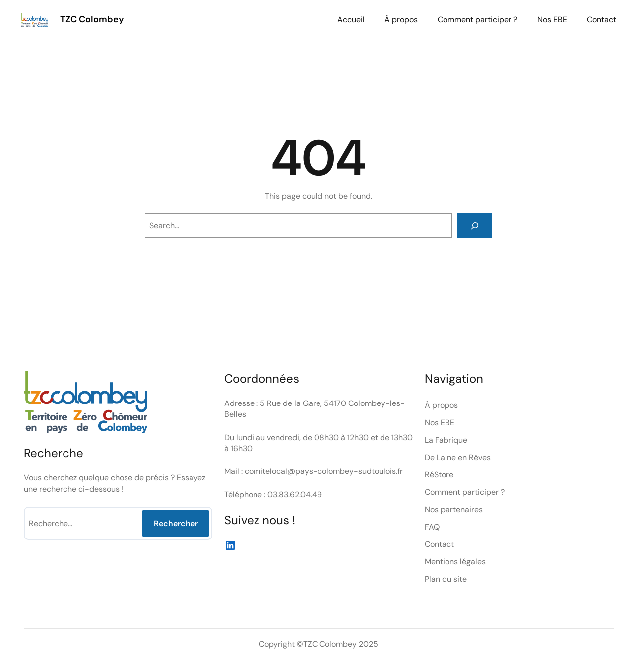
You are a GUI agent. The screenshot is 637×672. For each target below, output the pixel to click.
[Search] (475, 226)
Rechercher (176, 523)
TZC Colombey (92, 19)
